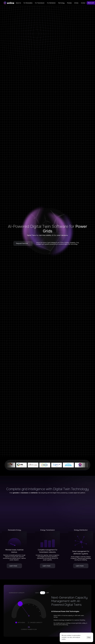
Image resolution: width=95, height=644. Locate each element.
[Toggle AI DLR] (43, 593)
